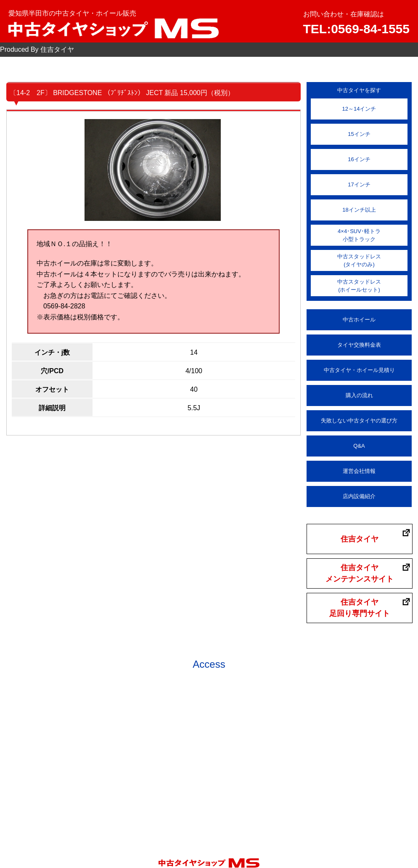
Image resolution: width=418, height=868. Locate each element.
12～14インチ (359, 109)
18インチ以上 (359, 210)
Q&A (359, 446)
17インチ (359, 184)
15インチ (359, 134)
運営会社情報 (359, 471)
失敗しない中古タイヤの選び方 (359, 421)
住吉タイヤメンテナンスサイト (360, 573)
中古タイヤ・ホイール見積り (359, 370)
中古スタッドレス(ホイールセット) (359, 286)
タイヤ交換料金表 (359, 345)
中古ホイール (359, 320)
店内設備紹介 (359, 496)
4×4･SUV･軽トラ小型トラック (359, 235)
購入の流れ (359, 395)
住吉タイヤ (360, 539)
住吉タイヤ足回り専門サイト (360, 608)
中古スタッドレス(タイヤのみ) (359, 261)
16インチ (359, 159)
